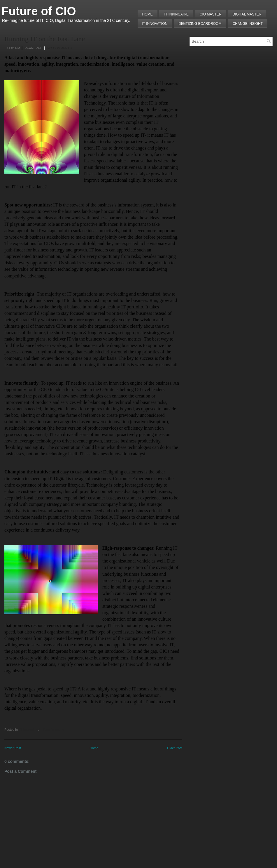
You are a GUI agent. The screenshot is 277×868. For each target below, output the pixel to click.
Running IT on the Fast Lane (45, 39)
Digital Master (247, 14)
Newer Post (13, 748)
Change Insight (248, 24)
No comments (59, 48)
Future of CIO (39, 11)
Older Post (175, 748)
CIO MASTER (211, 14)
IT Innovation (155, 24)
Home (148, 14)
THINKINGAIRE (176, 14)
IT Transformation (51, 730)
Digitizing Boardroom (200, 24)
